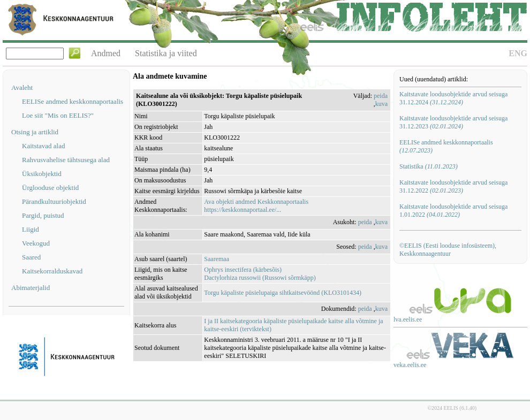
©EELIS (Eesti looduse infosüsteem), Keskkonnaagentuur (448, 250)
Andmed (106, 53)
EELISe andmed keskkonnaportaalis (73, 101)
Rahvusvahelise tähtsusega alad (66, 160)
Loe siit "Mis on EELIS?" (58, 115)
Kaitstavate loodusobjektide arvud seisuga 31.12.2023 (453, 122)
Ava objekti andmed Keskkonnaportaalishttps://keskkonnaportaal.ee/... (256, 206)
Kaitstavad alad (44, 146)
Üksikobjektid (42, 174)
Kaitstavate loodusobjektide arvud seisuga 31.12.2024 (453, 98)
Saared (31, 257)
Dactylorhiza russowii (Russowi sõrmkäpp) (260, 278)
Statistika (429, 166)
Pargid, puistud (43, 215)
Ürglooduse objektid (50, 188)
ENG (518, 53)
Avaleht (22, 87)
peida (381, 96)
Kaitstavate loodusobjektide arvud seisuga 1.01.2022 (453, 211)
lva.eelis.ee (408, 319)
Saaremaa (217, 259)
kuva (381, 104)
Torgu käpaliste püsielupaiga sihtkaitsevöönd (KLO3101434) (283, 293)
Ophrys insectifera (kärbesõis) (243, 270)
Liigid (31, 229)
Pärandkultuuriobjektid (54, 201)
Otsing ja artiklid (35, 132)
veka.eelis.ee (410, 365)
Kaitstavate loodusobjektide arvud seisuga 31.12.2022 (453, 186)
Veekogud (36, 243)
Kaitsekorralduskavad (52, 271)
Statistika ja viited (166, 53)
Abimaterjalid (31, 288)
